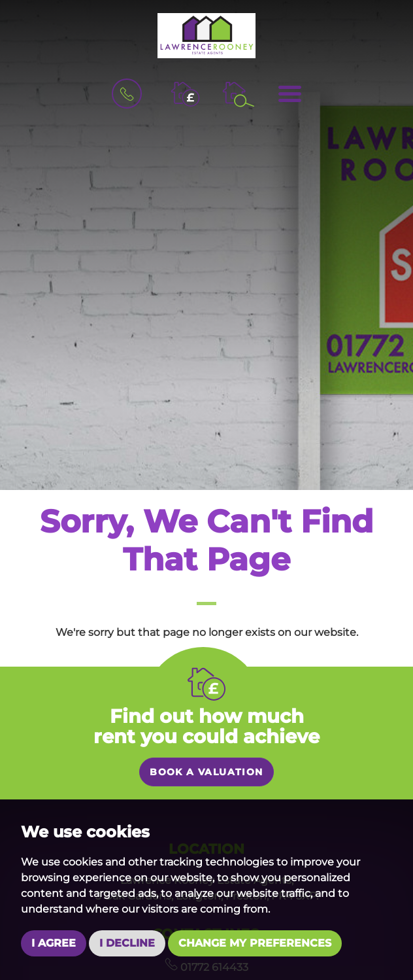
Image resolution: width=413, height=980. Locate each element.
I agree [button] (54, 943)
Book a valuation (206, 772)
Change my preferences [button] (255, 943)
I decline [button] (127, 943)
